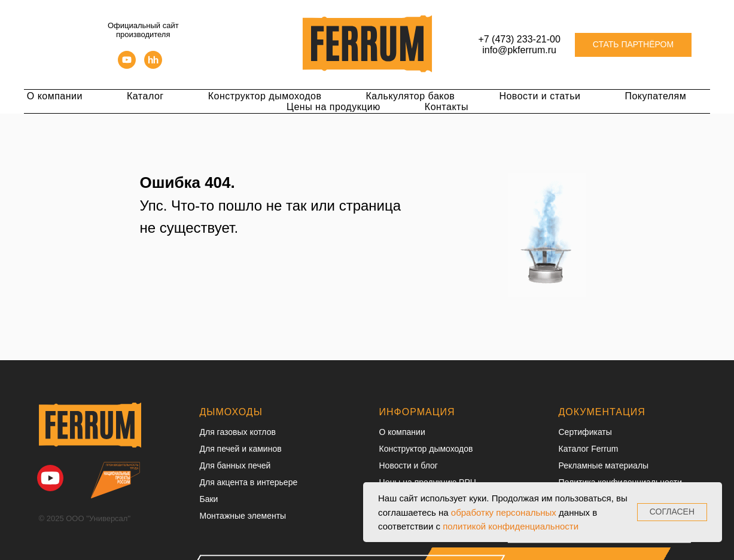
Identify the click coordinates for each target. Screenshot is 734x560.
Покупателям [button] (655, 96)
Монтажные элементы (243, 516)
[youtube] (127, 66)
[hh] (153, 66)
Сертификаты (585, 432)
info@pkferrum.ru (519, 50)
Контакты (447, 107)
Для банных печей (235, 465)
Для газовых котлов (238, 432)
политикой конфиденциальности (511, 526)
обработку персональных (504, 512)
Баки (209, 499)
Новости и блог (409, 465)
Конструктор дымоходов (265, 96)
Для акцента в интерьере (249, 482)
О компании (55, 96)
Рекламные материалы (604, 465)
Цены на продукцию (334, 107)
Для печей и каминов (241, 449)
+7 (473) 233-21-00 (519, 39)
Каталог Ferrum (589, 449)
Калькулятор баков (410, 96)
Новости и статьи (540, 96)
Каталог (145, 96)
